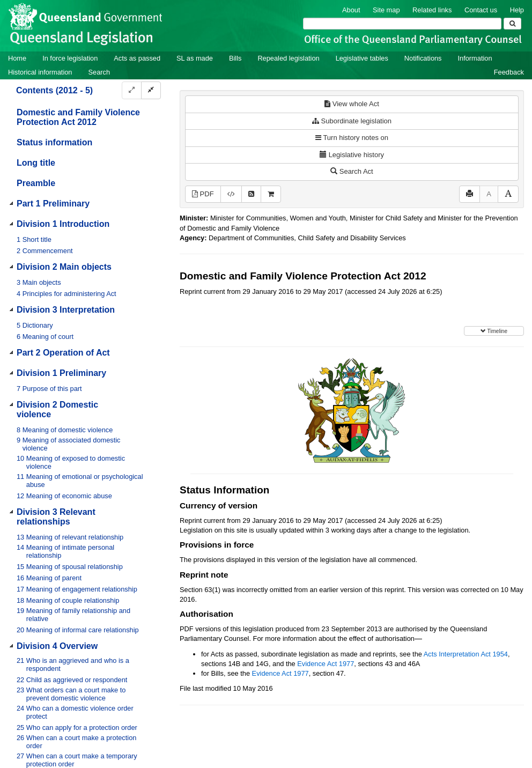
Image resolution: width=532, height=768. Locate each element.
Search (99, 72)
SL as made (195, 58)
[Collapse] (151, 90)
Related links (432, 10)
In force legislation (70, 58)
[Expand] (132, 90)
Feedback (509, 72)
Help (517, 10)
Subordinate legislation (352, 121)
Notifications (423, 58)
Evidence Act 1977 (326, 664)
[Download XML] (231, 194)
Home (17, 58)
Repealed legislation (288, 58)
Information (475, 58)
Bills (235, 58)
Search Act (352, 171)
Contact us (481, 10)
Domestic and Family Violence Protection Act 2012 (78, 117)
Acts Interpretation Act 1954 (466, 654)
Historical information (40, 72)
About (351, 10)
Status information (54, 142)
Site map (386, 10)
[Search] (402, 24)
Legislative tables (362, 58)
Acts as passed (137, 58)
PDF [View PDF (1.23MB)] (203, 194)
